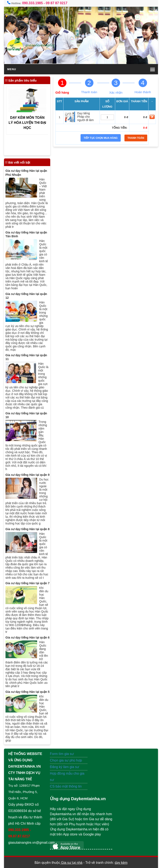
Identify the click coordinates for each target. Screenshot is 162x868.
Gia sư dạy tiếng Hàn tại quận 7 (28, 583)
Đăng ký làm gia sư (65, 767)
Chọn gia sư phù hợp (66, 760)
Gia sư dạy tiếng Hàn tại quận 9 (28, 475)
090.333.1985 (32, 3)
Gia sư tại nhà (71, 863)
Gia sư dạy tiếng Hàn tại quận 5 (28, 692)
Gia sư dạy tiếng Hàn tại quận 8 (28, 529)
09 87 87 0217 (57, 3)
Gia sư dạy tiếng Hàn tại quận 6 (28, 637)
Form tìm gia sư (62, 754)
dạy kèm (121, 863)
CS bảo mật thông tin (66, 786)
